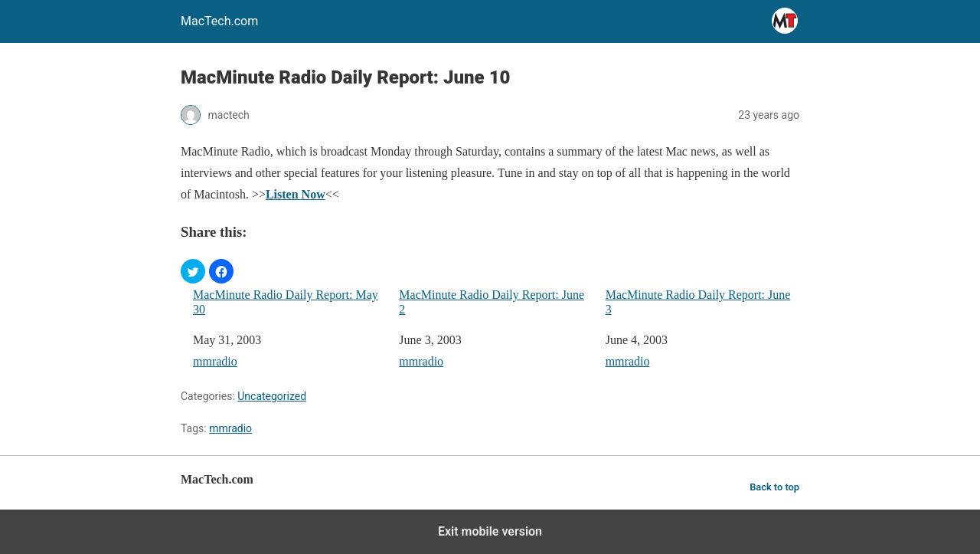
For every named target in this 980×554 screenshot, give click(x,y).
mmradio (215, 361)
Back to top (774, 487)
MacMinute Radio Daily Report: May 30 (286, 302)
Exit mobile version (490, 531)
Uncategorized (272, 396)
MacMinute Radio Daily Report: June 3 (698, 302)
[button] (193, 271)
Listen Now (296, 194)
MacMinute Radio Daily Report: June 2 (492, 302)
